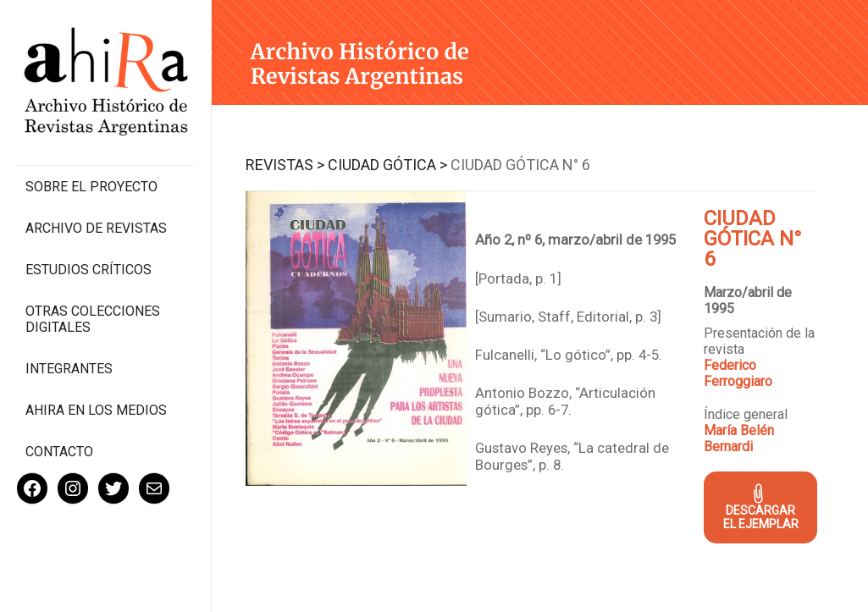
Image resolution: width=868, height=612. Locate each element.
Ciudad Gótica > (387, 165)
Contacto (59, 452)
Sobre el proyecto (91, 187)
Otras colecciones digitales (93, 319)
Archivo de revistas (96, 228)
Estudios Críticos (88, 270)
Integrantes (69, 369)
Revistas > (285, 165)
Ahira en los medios (96, 410)
